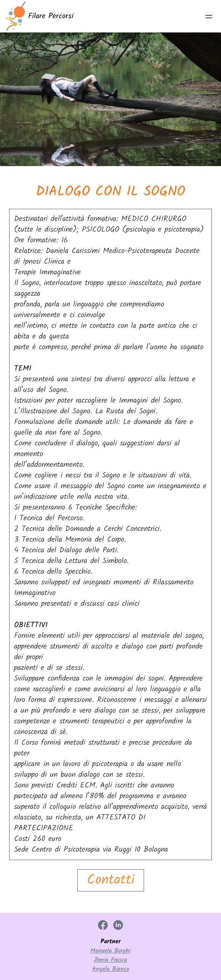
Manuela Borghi (110, 951)
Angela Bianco (111, 969)
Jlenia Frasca (110, 960)
